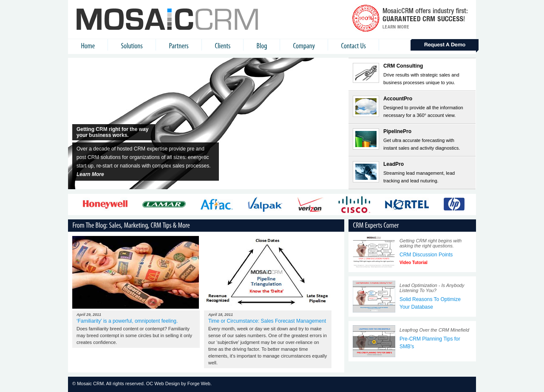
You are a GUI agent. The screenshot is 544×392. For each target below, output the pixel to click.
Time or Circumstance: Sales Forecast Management (267, 321)
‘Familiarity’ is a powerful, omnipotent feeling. (127, 321)
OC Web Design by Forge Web (178, 383)
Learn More (90, 174)
